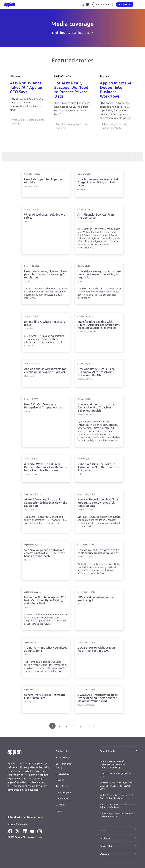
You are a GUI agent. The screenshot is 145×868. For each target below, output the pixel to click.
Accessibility (63, 774)
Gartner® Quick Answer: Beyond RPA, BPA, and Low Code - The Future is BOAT (117, 786)
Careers (60, 805)
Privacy (60, 780)
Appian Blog (62, 799)
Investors (61, 811)
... (81, 726)
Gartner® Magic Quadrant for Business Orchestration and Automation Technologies (114, 764)
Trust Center (63, 786)
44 (88, 726)
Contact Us (62, 751)
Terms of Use (63, 758)
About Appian (63, 792)
